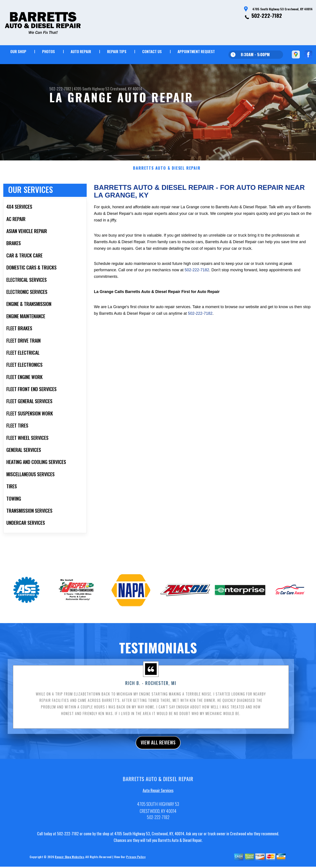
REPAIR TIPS (117, 51)
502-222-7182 (267, 15)
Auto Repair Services (158, 801)
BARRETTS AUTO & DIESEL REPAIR (167, 178)
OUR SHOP (18, 51)
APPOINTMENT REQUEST (196, 51)
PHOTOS (48, 51)
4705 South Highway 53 (92, 89)
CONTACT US (152, 51)
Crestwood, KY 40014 (126, 89)
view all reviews (158, 753)
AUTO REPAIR (81, 51)
